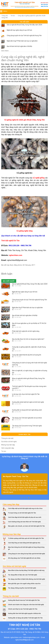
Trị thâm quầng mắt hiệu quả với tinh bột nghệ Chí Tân (26, 538)
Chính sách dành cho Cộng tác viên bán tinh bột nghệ (26, 605)
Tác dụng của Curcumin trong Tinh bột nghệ (27, 426)
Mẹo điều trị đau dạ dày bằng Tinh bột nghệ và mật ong (26, 570)
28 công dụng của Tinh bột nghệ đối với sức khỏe (24, 558)
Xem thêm (5, 51)
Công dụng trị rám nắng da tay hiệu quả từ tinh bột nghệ (26, 554)
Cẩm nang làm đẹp (8, 448)
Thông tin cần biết (7, 438)
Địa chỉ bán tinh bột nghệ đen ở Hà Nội (19, 46)
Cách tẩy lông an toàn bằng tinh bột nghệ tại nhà (24, 543)
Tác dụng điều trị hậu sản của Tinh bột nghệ (23, 575)
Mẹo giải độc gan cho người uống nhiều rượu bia (24, 584)
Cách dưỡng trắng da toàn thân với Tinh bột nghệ (24, 522)
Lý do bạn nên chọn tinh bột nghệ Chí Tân (26, 394)
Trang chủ (5, 16)
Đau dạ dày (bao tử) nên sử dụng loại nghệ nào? (28, 339)
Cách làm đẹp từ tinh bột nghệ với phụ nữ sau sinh (25, 517)
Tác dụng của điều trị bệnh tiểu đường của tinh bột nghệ (26, 579)
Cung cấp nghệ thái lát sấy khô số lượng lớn (27, 355)
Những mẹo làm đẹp (8, 445)
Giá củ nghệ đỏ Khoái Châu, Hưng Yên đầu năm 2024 (24, 25)
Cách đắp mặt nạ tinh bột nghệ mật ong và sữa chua (25, 508)
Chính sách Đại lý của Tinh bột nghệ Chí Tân (23, 609)
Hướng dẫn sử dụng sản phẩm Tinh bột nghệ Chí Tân (25, 618)
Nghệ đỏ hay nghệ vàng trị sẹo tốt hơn (19, 30)
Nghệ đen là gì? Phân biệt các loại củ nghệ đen (22, 41)
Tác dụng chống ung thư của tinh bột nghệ (22, 588)
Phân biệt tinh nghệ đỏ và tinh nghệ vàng (26, 331)
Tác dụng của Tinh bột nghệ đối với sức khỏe (27, 418)
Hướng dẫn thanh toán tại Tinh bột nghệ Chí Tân (24, 600)
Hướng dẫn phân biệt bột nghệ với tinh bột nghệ (28, 402)
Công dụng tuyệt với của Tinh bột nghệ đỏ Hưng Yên (24, 36)
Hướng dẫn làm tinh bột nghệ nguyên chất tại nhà (24, 613)
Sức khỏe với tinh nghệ (9, 442)
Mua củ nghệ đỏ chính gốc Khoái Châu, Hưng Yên (28, 378)
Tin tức (13, 16)
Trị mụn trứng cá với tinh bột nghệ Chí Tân (22, 513)
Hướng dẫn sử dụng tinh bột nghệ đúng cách (27, 410)
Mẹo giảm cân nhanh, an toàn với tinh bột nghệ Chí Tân (26, 526)
